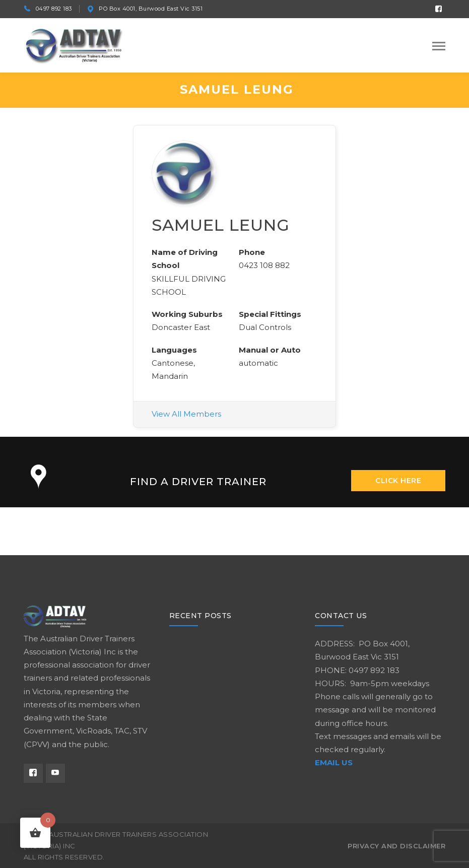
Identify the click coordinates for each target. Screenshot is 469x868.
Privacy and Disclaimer (396, 846)
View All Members (186, 414)
